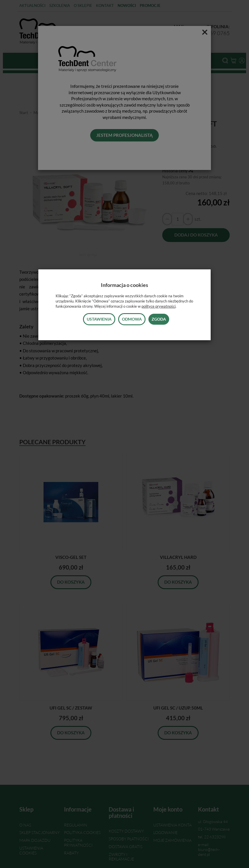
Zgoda (159, 319)
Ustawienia (99, 319)
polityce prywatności (159, 306)
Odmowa (132, 319)
